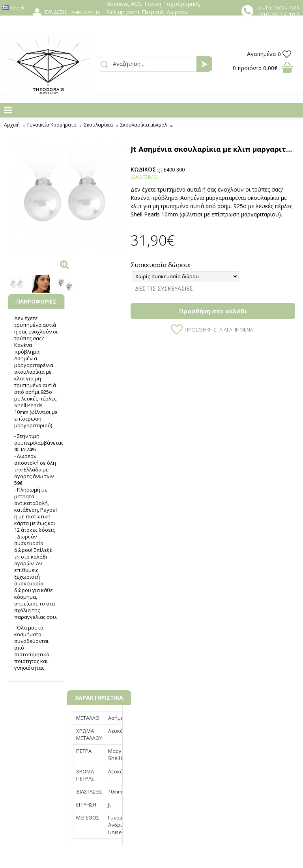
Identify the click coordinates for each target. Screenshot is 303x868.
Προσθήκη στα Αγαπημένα (219, 330)
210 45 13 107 (279, 15)
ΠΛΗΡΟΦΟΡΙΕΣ (36, 301)
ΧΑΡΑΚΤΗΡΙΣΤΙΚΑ (99, 698)
